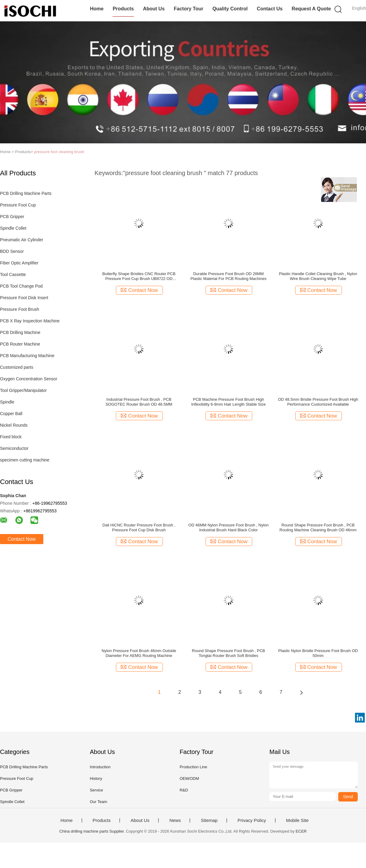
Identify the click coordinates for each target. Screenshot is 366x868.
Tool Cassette (13, 274)
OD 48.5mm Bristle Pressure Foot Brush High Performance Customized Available (318, 402)
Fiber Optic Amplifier (19, 263)
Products (123, 9)
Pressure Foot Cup (18, 205)
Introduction (100, 767)
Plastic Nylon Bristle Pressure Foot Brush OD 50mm (318, 653)
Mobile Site (297, 820)
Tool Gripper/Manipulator (23, 390)
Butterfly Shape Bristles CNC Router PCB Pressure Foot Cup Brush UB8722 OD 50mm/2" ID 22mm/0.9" (139, 276)
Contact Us (270, 9)
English (359, 8)
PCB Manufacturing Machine (27, 356)
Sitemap (209, 820)
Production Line (193, 767)
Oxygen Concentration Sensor (29, 379)
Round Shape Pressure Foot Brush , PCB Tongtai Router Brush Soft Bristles (228, 653)
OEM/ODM (189, 778)
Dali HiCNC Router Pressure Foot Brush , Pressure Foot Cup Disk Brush (139, 527)
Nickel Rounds (14, 425)
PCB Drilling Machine (20, 332)
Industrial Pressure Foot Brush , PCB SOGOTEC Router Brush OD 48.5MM (139, 402)
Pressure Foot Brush (20, 309)
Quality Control (230, 9)
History (96, 778)
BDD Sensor (12, 251)
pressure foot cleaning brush (59, 152)
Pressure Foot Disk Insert (24, 298)
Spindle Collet (13, 228)
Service (96, 790)
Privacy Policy (252, 820)
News (175, 820)
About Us (154, 9)
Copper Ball (11, 414)
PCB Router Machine (20, 344)
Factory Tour (189, 9)
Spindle (7, 402)
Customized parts (17, 367)
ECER (301, 831)
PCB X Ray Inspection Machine (30, 321)
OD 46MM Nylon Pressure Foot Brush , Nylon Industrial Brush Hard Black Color (229, 527)
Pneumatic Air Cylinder (22, 240)
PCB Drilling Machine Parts (26, 193)
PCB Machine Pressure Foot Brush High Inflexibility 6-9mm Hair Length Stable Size (228, 402)
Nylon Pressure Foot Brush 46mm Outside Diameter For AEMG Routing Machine (139, 653)
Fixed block (11, 437)
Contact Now (22, 539)
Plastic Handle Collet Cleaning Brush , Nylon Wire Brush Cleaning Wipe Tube (318, 276)
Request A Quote (311, 9)
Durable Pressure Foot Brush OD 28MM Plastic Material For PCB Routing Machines (228, 276)
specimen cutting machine (25, 460)
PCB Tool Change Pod (21, 286)
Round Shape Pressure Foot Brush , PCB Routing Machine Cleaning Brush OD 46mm (318, 527)
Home (97, 9)
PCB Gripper (12, 217)
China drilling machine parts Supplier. (93, 831)
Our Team (98, 802)
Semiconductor (14, 448)
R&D (184, 790)
